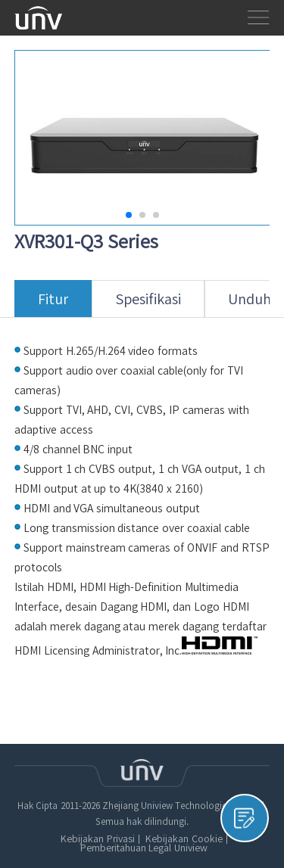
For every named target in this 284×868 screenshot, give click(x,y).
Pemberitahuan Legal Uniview (144, 848)
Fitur (53, 305)
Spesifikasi (148, 305)
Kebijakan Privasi (97, 839)
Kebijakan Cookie (184, 839)
